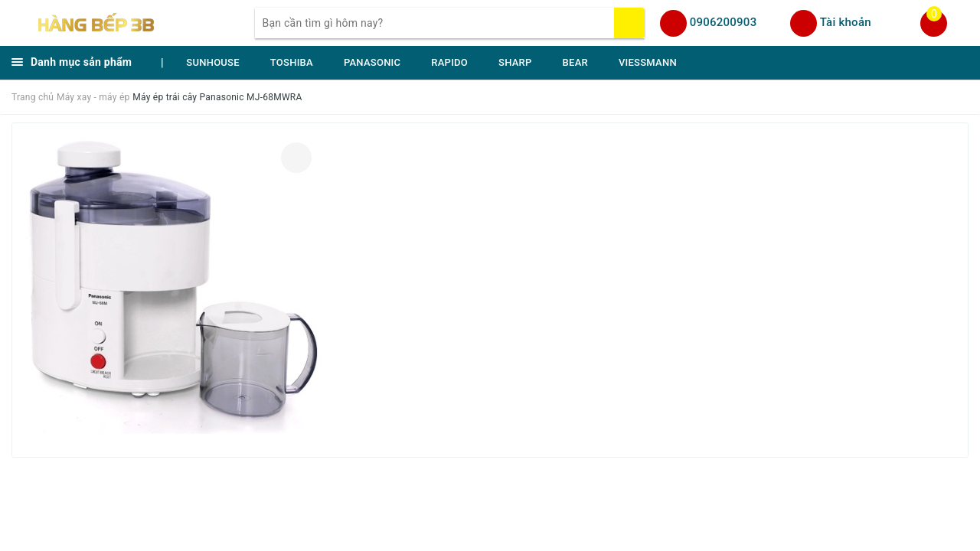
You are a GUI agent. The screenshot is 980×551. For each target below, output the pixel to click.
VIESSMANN (648, 62)
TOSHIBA (292, 62)
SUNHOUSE (213, 62)
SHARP (515, 62)
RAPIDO (449, 62)
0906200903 (724, 22)
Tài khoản (846, 22)
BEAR (575, 62)
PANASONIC (372, 62)
